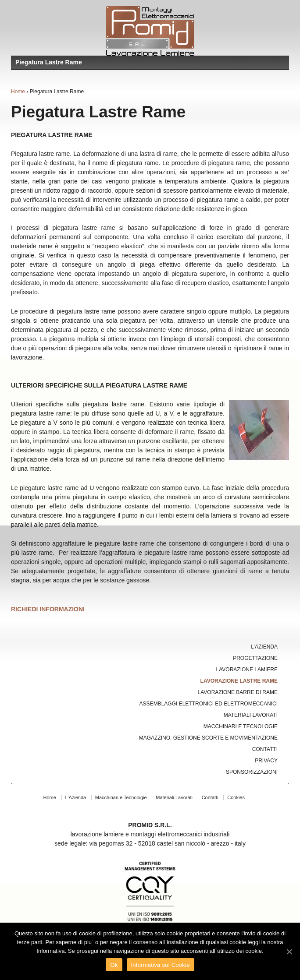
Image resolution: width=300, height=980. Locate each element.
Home (18, 92)
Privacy (266, 761)
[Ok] (289, 952)
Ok (114, 965)
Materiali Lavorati (251, 715)
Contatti (265, 749)
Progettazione (255, 658)
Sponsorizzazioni (252, 772)
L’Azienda (264, 647)
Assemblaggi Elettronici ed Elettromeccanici (209, 704)
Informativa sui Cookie (161, 965)
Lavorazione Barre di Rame (238, 692)
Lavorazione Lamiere (247, 670)
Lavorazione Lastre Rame (239, 681)
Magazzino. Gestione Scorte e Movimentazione (208, 738)
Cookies (236, 797)
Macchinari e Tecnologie (241, 726)
